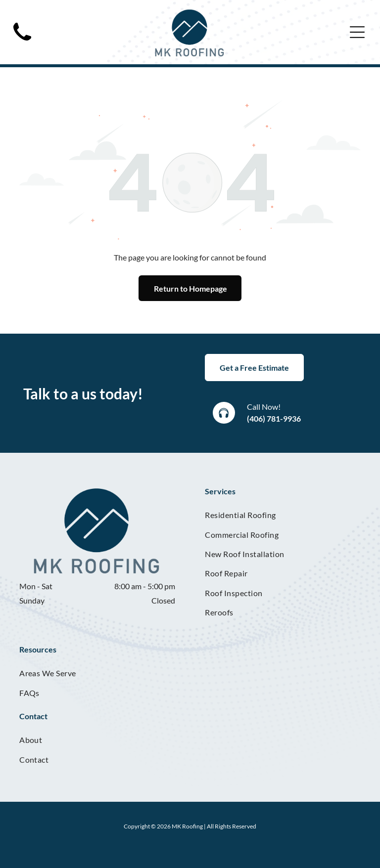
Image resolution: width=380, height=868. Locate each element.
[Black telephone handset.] (22, 43)
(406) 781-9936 (274, 418)
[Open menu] (357, 32)
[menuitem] (283, 515)
